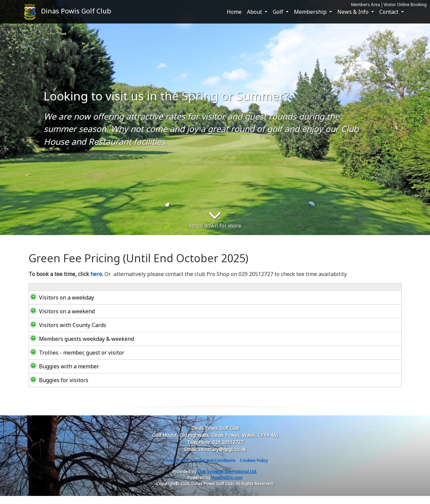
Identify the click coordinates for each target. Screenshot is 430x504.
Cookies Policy (254, 469)
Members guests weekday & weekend (80, 347)
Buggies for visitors (57, 388)
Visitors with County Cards (66, 333)
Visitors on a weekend (60, 319)
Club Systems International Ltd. (227, 480)
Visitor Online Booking (405, 5)
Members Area (365, 5)
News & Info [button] (354, 12)
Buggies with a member (62, 374)
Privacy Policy (175, 469)
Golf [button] (279, 12)
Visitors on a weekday (60, 306)
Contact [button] (390, 12)
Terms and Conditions (214, 469)
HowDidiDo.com (227, 486)
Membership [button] (311, 12)
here (96, 274)
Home (234, 12)
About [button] (255, 12)
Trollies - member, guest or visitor (75, 361)
